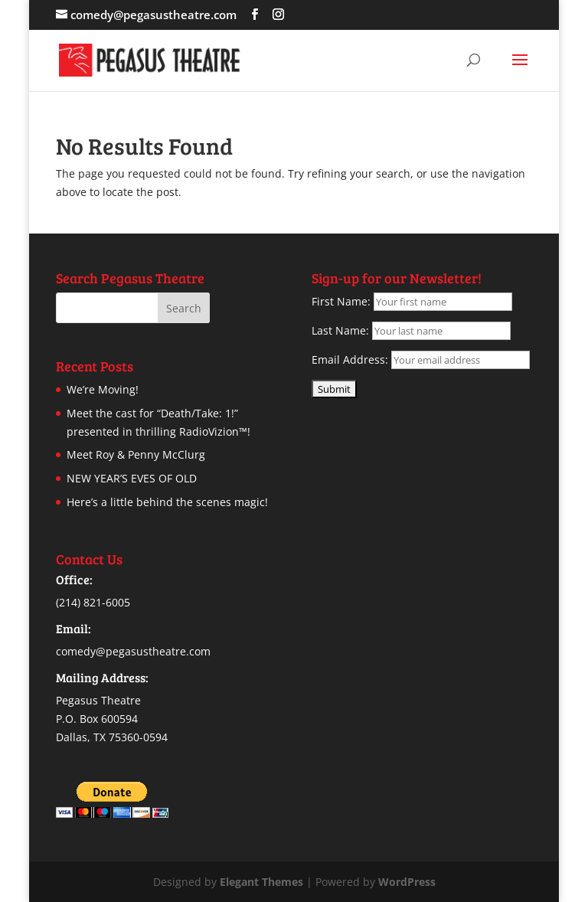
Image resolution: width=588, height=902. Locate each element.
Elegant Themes (261, 882)
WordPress (407, 882)
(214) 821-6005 (93, 602)
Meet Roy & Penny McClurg (136, 454)
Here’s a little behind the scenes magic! (167, 502)
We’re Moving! (103, 389)
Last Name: (340, 330)
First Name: (341, 301)
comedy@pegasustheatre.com (133, 651)
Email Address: (350, 359)
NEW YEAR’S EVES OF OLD (132, 478)
